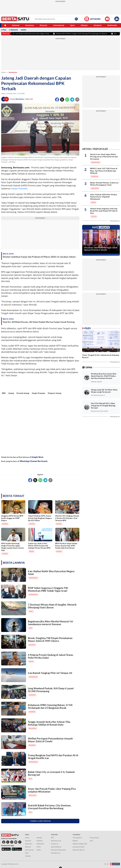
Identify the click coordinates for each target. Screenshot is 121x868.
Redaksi (75, 841)
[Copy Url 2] (50, 480)
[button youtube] (16, 842)
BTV (52, 838)
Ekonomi (43, 25)
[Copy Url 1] (77, 100)
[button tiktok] (20, 842)
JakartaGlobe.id (56, 847)
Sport (72, 25)
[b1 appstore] (6, 849)
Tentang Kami (77, 838)
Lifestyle (84, 25)
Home (3, 72)
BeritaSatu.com (56, 841)
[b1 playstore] (17, 849)
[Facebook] (57, 99)
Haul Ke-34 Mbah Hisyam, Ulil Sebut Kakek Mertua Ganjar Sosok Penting (39, 322)
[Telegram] (72, 99)
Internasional (59, 25)
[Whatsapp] (67, 99)
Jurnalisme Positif (78, 847)
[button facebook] (4, 842)
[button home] (5, 25)
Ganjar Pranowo (19, 188)
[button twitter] (8, 842)
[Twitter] (62, 100)
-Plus (4, 30)
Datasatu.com (56, 853)
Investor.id (54, 844)
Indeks (23, 30)
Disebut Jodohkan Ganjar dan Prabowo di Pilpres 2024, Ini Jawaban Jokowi (39, 257)
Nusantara (30, 25)
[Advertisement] (40, 425)
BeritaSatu (20, 99)
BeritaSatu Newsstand (58, 850)
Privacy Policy (94, 838)
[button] (117, 19)
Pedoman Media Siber (80, 844)
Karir (92, 841)
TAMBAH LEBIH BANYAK (40, 821)
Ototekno (98, 25)
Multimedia (112, 25)
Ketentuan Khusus (79, 850)
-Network (13, 30)
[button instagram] (12, 842)
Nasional (16, 25)
